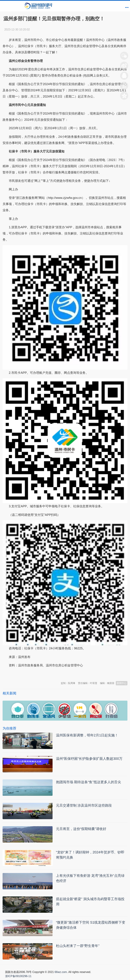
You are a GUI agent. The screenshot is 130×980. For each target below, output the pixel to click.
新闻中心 (122, 683)
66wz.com (61, 972)
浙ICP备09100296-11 (18, 976)
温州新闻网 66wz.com (33, 674)
